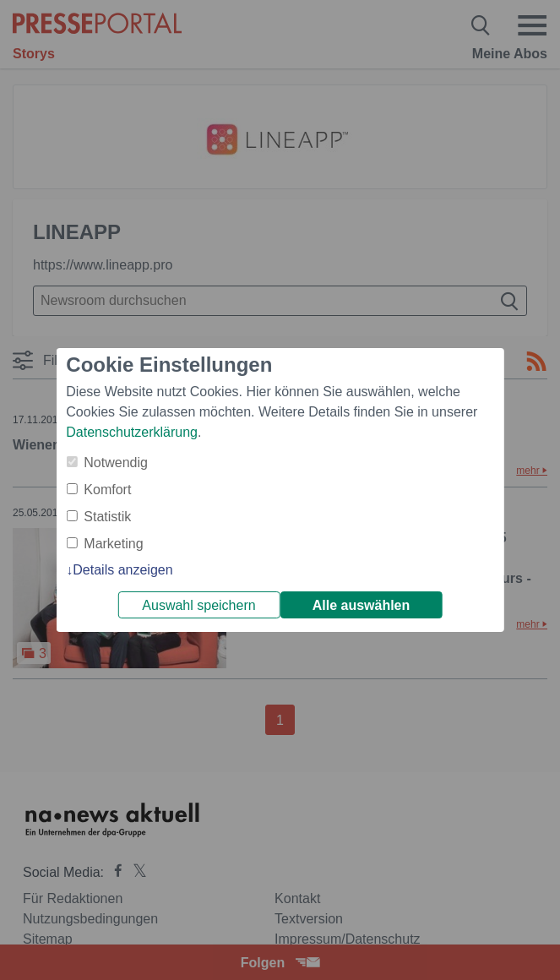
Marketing (113, 544)
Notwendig (116, 463)
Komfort (107, 490)
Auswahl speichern (198, 605)
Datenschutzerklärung (132, 432)
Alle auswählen (362, 605)
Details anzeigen (122, 570)
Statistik (107, 517)
